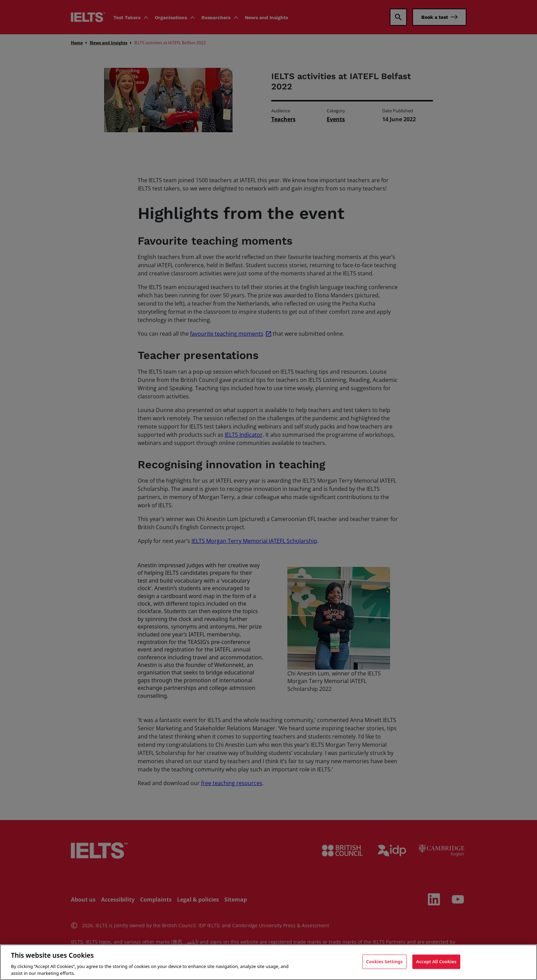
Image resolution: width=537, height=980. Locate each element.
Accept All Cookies (436, 963)
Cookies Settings (384, 963)
